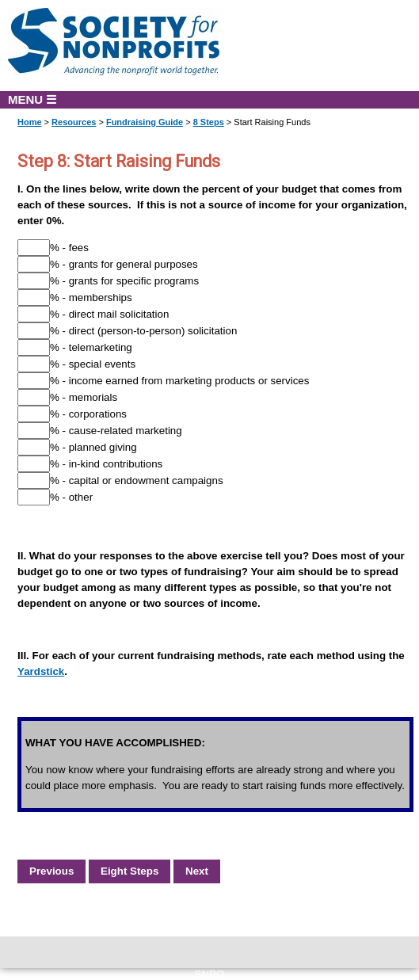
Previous (51, 871)
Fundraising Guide (145, 122)
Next (197, 871)
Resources (74, 122)
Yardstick (41, 671)
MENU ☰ (32, 99)
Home (30, 122)
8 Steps (209, 122)
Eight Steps (130, 871)
